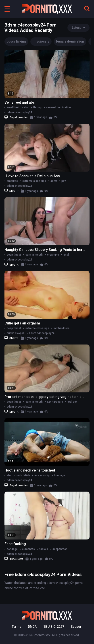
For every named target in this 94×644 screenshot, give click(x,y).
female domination (70, 41)
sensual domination (58, 107)
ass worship (42, 475)
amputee (12, 181)
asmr (54, 181)
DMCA (32, 627)
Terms (17, 627)
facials (44, 549)
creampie (53, 255)
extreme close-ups (34, 181)
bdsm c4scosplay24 (19, 112)
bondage (60, 475)
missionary (41, 41)
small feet (13, 107)
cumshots (28, 549)
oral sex (72, 402)
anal (66, 255)
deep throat (14, 255)
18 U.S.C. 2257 (54, 627)
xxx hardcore (62, 328)
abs (26, 107)
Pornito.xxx (42, 635)
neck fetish (23, 475)
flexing (37, 107)
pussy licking (16, 41)
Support (77, 627)
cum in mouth (34, 255)
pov (64, 181)
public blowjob (16, 333)
